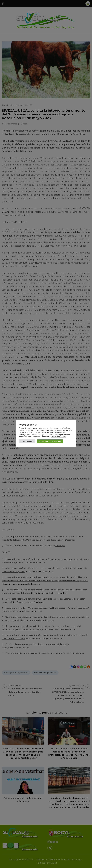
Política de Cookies (58, 437)
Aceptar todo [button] (56, 441)
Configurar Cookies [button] (27, 441)
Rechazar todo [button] (43, 441)
